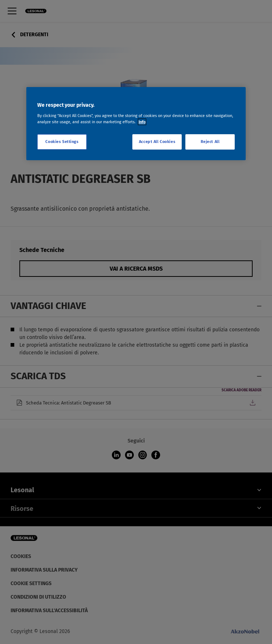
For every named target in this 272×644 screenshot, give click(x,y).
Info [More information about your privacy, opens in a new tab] (142, 122)
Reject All (210, 142)
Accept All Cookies (157, 142)
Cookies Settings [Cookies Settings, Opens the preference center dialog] (62, 142)
